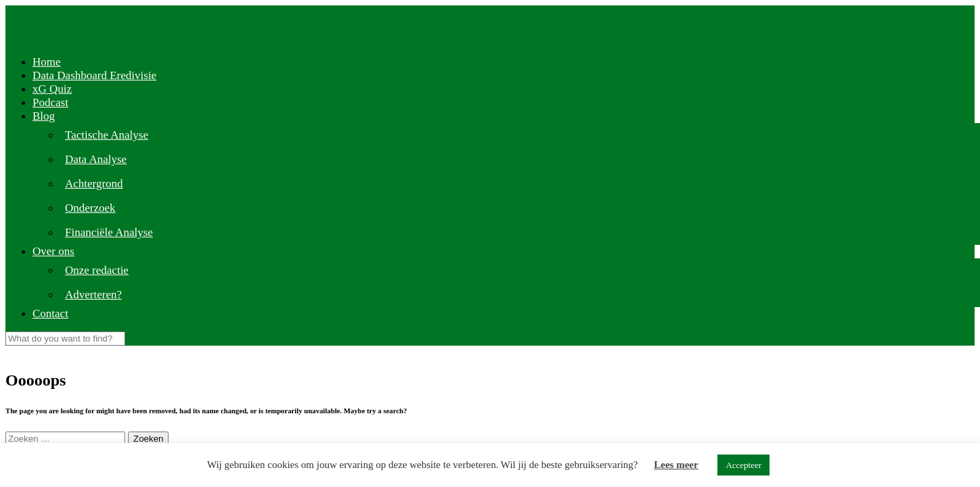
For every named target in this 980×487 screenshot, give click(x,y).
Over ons (53, 251)
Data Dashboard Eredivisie (94, 75)
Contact (50, 314)
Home (47, 62)
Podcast (50, 102)
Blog (44, 116)
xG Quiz (52, 89)
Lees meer (676, 465)
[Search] (65, 339)
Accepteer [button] (743, 465)
